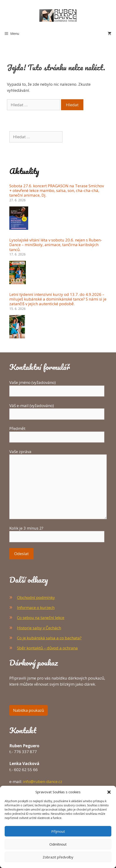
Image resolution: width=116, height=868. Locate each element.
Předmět (57, 433)
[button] (109, 792)
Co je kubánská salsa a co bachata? (49, 638)
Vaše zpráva (58, 455)
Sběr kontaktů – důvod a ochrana (47, 648)
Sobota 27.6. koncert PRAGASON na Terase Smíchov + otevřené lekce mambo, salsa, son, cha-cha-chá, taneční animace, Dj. (57, 191)
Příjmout (58, 831)
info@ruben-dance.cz (43, 781)
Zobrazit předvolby (58, 857)
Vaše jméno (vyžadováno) (57, 387)
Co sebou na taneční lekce (41, 618)
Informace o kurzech (36, 608)
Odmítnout (58, 844)
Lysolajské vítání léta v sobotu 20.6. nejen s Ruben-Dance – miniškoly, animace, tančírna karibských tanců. (56, 245)
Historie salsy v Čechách (39, 628)
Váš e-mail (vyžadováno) (57, 410)
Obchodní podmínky (36, 597)
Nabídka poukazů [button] (29, 710)
